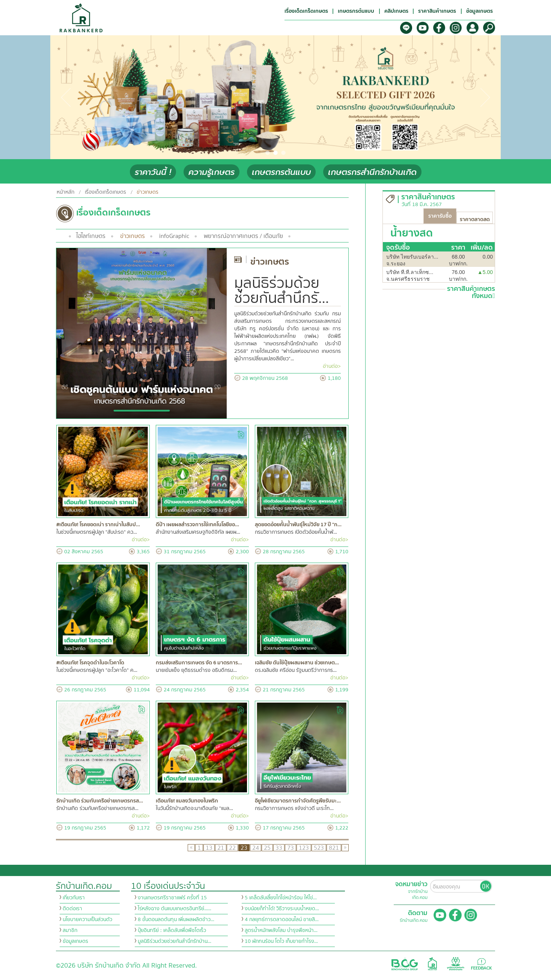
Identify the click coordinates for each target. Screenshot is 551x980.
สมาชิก (70, 930)
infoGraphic (174, 236)
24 (256, 848)
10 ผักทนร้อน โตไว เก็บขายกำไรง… (281, 941)
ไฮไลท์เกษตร (91, 236)
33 (279, 848)
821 (334, 848)
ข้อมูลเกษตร (75, 941)
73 (291, 848)
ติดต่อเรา (72, 909)
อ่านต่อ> (332, 366)
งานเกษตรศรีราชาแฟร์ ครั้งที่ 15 (172, 898)
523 (319, 848)
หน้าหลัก (65, 192)
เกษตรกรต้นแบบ (281, 172)
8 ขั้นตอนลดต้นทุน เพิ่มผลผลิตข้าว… (176, 920)
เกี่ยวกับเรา (74, 898)
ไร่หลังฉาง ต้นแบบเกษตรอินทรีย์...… (175, 909)
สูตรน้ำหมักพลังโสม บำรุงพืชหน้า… (281, 930)
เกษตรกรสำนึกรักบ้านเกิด (372, 172)
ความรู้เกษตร (212, 172)
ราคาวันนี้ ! (153, 172)
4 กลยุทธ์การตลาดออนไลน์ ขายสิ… (282, 920)
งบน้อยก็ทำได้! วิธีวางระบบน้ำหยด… (282, 909)
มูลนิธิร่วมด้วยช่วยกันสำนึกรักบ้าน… (175, 941)
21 (221, 848)
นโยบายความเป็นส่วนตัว (87, 920)
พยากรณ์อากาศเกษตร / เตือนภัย (243, 236)
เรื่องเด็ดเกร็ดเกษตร (105, 192)
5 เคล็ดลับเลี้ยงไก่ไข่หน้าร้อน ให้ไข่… (281, 898)
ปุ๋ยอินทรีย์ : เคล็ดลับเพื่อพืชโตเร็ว (172, 930)
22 (232, 848)
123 (304, 848)
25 (267, 848)
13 (209, 848)
